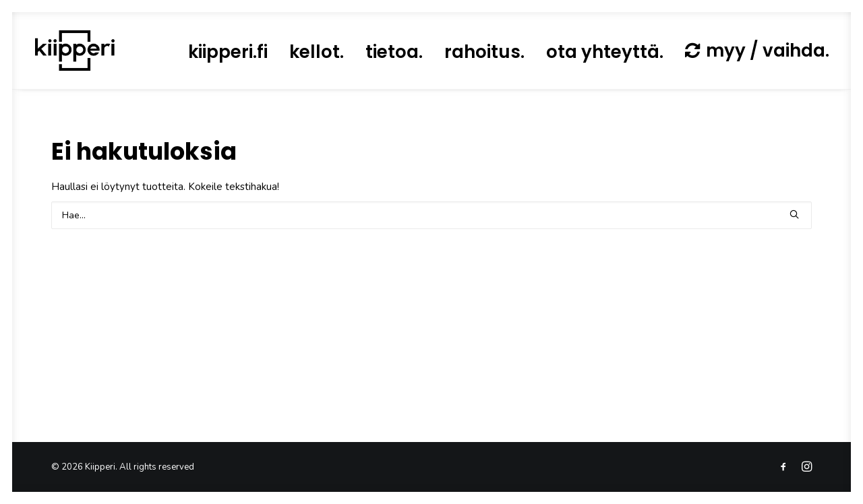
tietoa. (394, 52)
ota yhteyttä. (605, 52)
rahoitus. (484, 52)
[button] (794, 214)
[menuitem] (228, 52)
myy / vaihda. (768, 51)
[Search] (431, 215)
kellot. (317, 52)
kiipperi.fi (228, 52)
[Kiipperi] (75, 51)
